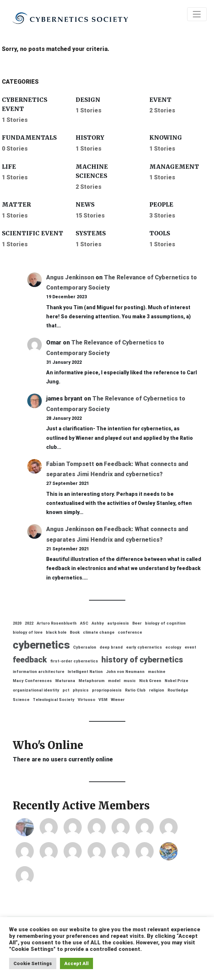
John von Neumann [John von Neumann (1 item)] (125, 672)
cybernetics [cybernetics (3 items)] (41, 645)
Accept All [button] (76, 963)
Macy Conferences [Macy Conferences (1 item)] (32, 681)
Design (88, 100)
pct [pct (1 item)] (66, 690)
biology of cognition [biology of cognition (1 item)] (165, 623)
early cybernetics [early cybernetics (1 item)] (144, 647)
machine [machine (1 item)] (157, 672)
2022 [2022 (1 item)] (29, 623)
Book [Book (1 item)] (75, 632)
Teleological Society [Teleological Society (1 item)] (54, 700)
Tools (160, 233)
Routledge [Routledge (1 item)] (178, 690)
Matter (16, 204)
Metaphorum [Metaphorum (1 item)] (92, 681)
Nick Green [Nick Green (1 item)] (150, 681)
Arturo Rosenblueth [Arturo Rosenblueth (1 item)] (57, 623)
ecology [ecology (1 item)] (173, 647)
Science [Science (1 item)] (21, 700)
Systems (91, 233)
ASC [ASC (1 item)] (84, 623)
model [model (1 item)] (114, 681)
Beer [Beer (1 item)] (137, 623)
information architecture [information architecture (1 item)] (39, 672)
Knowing (166, 138)
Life (9, 167)
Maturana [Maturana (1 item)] (65, 681)
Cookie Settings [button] (33, 963)
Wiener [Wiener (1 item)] (118, 700)
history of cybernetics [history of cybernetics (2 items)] (142, 660)
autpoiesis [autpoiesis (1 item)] (118, 623)
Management (174, 167)
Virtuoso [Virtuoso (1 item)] (86, 700)
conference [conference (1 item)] (130, 632)
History (90, 138)
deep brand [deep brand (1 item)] (111, 647)
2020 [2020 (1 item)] (17, 623)
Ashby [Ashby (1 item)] (98, 623)
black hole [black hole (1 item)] (56, 632)
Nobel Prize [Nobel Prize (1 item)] (176, 681)
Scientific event (33, 233)
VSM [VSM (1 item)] (103, 700)
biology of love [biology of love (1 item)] (28, 632)
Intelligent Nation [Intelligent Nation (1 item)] (85, 672)
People (161, 204)
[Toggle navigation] (197, 14)
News (85, 204)
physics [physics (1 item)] (81, 690)
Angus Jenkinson (70, 277)
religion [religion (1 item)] (157, 690)
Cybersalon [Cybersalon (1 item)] (85, 647)
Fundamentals (29, 138)
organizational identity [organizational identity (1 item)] (36, 690)
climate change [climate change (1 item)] (99, 632)
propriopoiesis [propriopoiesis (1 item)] (107, 690)
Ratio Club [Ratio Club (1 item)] (135, 690)
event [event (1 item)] (190, 647)
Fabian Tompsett (70, 464)
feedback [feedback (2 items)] (30, 660)
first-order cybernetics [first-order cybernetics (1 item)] (74, 661)
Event (160, 100)
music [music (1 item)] (130, 681)
